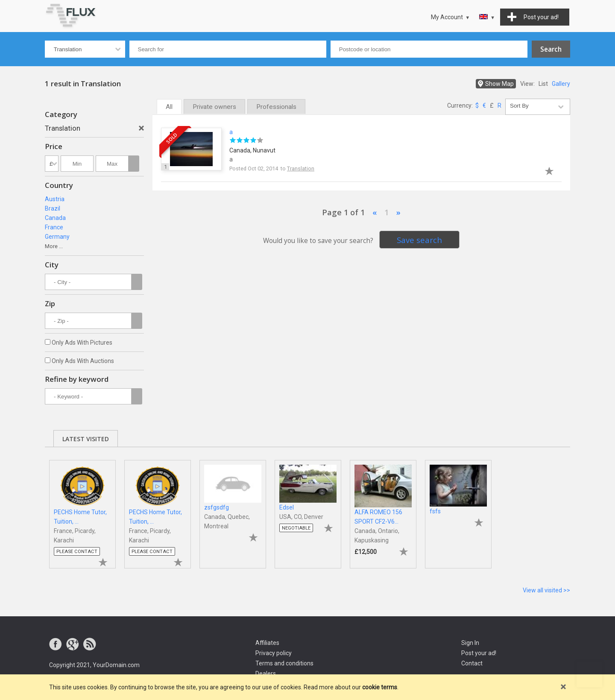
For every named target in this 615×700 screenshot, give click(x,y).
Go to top (589, 674)
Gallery (561, 84)
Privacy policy (274, 653)
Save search (419, 240)
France (54, 227)
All (169, 107)
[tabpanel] (82, 510)
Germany (57, 237)
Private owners (214, 107)
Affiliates (267, 643)
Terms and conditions (284, 663)
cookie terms (380, 687)
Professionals (276, 107)
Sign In (470, 643)
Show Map (499, 84)
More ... (54, 246)
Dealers (266, 674)
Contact (472, 663)
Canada (55, 218)
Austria (55, 199)
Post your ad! (479, 653)
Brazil (53, 208)
